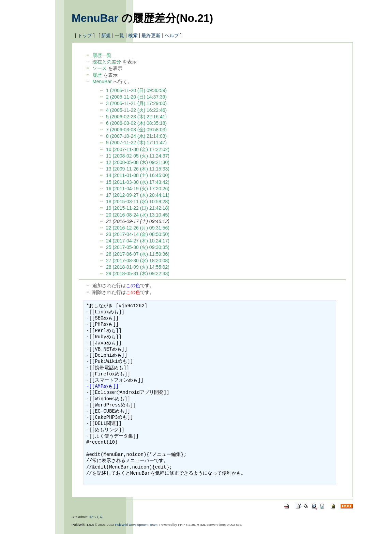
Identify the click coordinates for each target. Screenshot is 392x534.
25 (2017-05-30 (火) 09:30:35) (138, 247)
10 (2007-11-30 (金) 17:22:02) (138, 149)
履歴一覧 (102, 55)
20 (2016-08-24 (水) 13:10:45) (138, 215)
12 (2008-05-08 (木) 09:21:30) (138, 162)
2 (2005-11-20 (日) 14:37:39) (136, 97)
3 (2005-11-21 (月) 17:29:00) (136, 103)
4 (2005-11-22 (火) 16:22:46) (136, 110)
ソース (100, 68)
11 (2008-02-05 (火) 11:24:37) (138, 156)
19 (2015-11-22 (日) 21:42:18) (138, 208)
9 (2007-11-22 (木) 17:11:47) (136, 143)
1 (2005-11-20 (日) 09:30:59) (136, 90)
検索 (133, 35)
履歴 (97, 75)
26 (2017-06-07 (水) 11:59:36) (138, 254)
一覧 (119, 35)
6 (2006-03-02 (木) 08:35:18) (136, 123)
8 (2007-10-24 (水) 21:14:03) (136, 136)
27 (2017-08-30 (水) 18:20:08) (138, 261)
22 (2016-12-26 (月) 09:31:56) (138, 228)
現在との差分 (107, 62)
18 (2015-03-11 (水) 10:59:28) (138, 202)
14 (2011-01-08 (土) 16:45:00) (138, 175)
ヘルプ (172, 35)
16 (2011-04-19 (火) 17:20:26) (138, 189)
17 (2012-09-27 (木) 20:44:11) (138, 195)
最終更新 (151, 35)
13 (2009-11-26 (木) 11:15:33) (138, 169)
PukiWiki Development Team (137, 525)
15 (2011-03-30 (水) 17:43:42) (138, 182)
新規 (106, 35)
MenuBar (95, 18)
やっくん (96, 517)
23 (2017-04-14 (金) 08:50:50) (138, 234)
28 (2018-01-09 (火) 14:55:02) (138, 267)
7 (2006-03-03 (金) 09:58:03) (136, 130)
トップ (85, 35)
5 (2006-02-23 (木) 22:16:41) (136, 117)
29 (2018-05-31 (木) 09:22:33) (138, 273)
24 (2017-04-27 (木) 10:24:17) (138, 241)
